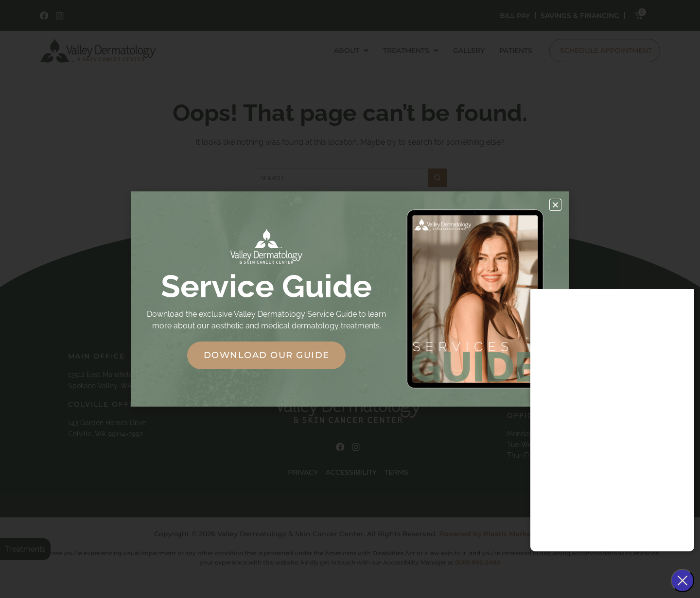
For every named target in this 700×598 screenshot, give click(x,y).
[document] (350, 299)
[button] (555, 205)
